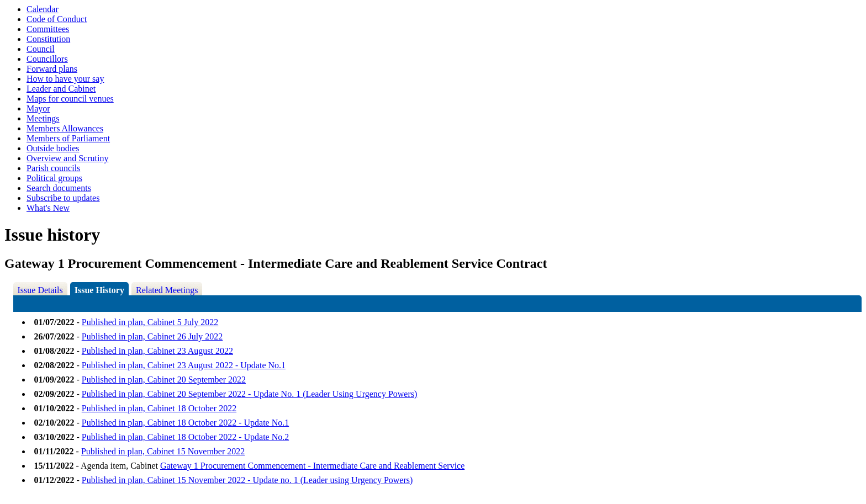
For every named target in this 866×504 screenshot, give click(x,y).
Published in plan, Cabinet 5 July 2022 (150, 322)
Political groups (54, 178)
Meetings (43, 118)
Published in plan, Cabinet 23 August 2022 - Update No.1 (184, 365)
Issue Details (40, 290)
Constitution (48, 39)
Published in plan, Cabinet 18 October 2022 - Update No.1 (186, 423)
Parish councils (53, 168)
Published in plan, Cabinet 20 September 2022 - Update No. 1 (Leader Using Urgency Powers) (250, 394)
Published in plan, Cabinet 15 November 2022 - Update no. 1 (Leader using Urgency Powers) (247, 480)
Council (41, 49)
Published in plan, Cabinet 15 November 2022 (163, 451)
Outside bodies (53, 148)
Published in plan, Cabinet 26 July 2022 (152, 336)
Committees (48, 29)
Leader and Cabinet (61, 89)
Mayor (38, 108)
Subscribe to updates (63, 198)
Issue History (99, 290)
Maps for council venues (70, 99)
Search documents (59, 188)
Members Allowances (65, 128)
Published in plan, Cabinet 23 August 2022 (157, 351)
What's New (48, 208)
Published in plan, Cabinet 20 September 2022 (164, 380)
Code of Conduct (57, 19)
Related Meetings (167, 290)
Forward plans (52, 69)
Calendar (43, 9)
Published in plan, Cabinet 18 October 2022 (159, 408)
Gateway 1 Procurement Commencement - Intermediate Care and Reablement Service (312, 466)
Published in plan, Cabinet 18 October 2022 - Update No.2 (186, 437)
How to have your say (65, 79)
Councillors (47, 59)
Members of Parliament (68, 138)
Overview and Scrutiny (67, 158)
